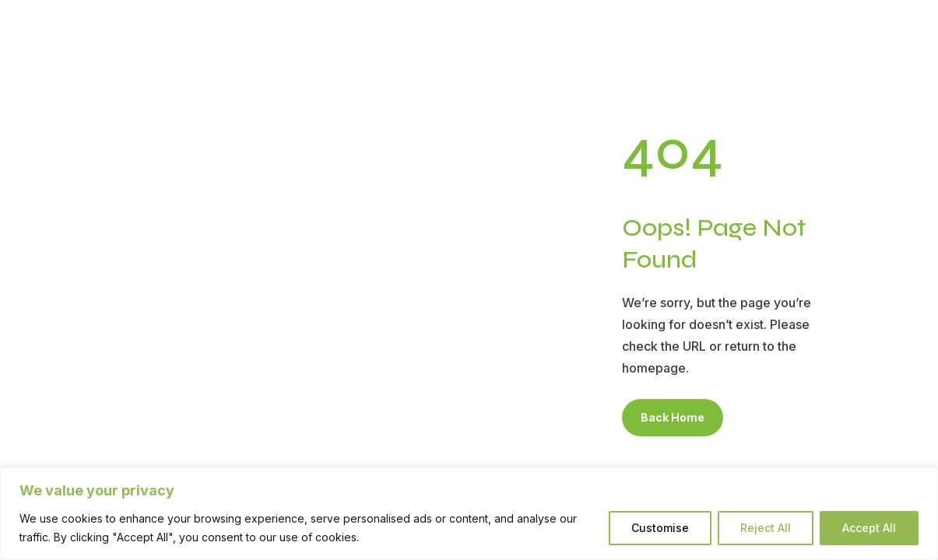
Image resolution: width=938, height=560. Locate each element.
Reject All (766, 528)
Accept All (869, 528)
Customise (660, 528)
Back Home (673, 417)
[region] (469, 514)
